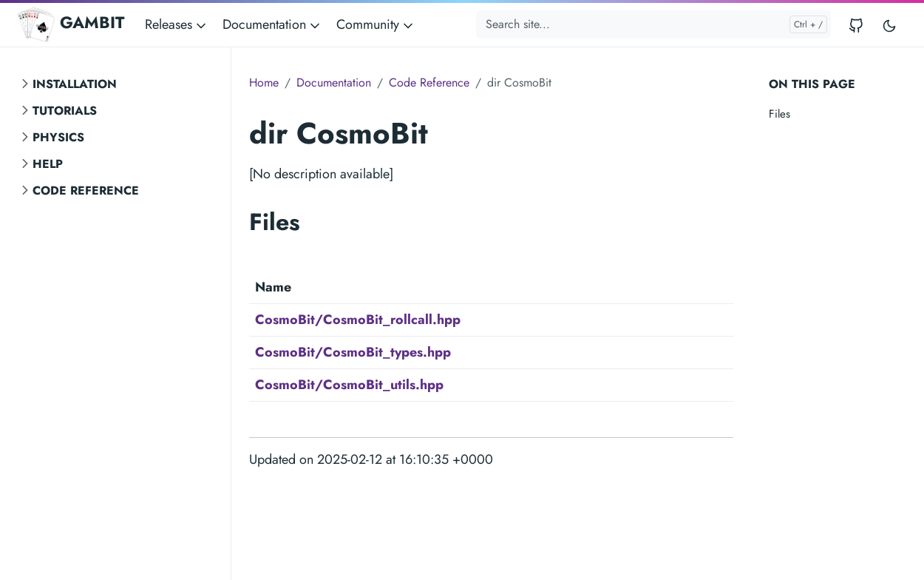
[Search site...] (653, 24)
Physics (58, 137)
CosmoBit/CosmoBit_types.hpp (353, 352)
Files (779, 114)
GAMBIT (71, 24)
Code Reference (86, 190)
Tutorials (65, 111)
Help (48, 164)
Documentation (334, 82)
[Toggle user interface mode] (889, 25)
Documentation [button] (272, 24)
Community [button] (376, 24)
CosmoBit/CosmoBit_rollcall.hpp (358, 320)
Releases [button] (177, 24)
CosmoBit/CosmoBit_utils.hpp (349, 385)
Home (264, 82)
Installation (75, 84)
